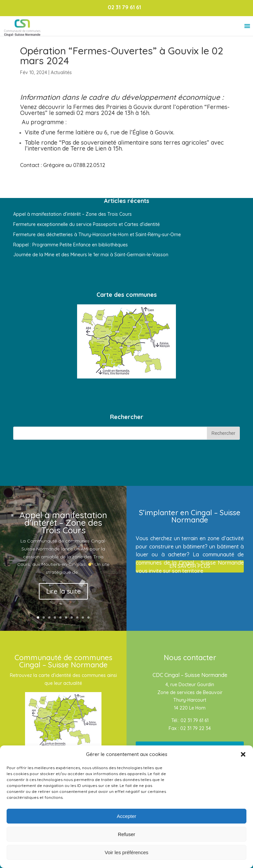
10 (88, 617)
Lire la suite (63, 591)
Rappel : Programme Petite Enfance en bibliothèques (70, 245)
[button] (243, 754)
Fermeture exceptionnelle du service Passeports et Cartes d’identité (86, 224)
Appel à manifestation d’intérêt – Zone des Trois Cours (72, 214)
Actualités (61, 72)
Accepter (126, 816)
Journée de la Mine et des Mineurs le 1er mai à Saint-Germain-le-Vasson (91, 255)
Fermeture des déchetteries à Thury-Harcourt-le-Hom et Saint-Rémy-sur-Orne (97, 235)
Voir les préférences (127, 852)
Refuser (127, 834)
